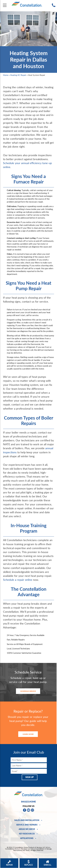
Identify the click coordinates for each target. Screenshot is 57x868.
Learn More (28, 734)
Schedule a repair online (18, 580)
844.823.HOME (28, 802)
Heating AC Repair (18, 75)
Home (6, 75)
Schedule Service (28, 691)
